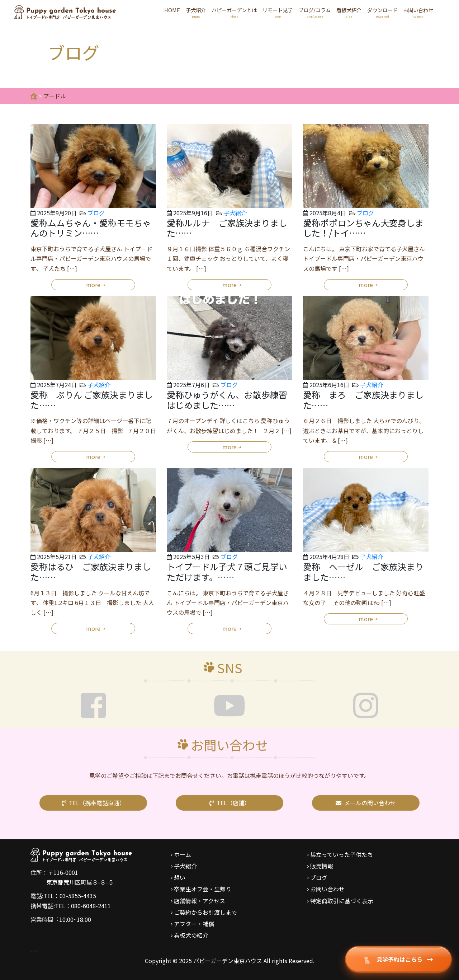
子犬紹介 (196, 13)
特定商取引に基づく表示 (342, 901)
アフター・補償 (194, 924)
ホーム (183, 854)
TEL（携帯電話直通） (93, 803)
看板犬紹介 (349, 13)
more (93, 285)
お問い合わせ (418, 13)
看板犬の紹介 (191, 935)
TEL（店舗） (230, 803)
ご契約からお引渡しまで (205, 912)
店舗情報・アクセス (200, 901)
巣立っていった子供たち (342, 854)
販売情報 (322, 866)
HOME (172, 10)
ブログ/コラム (314, 13)
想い (180, 877)
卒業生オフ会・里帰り (203, 889)
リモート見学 (278, 13)
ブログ (96, 213)
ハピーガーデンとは (234, 13)
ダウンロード (382, 13)
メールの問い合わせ (366, 803)
